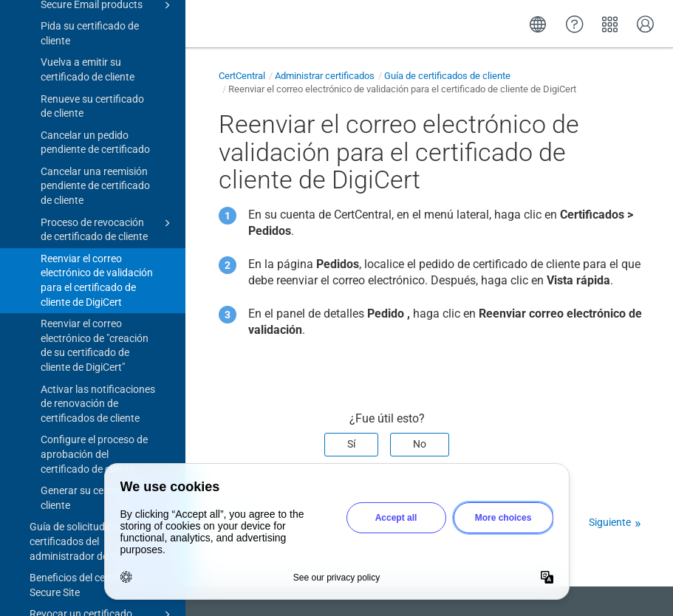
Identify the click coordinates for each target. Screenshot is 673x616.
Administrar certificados (325, 76)
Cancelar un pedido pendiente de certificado (95, 128)
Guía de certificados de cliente (447, 76)
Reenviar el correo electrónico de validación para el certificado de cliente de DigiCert (97, 266)
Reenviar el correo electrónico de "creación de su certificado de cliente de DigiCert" (95, 331)
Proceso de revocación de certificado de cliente (108, 214)
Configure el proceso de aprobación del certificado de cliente (94, 439)
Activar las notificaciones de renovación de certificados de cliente (98, 389)
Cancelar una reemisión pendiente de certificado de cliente (95, 171)
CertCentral (242, 76)
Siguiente (610, 522)
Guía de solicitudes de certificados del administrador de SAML (102, 526)
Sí (351, 444)
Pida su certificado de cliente (90, 18)
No (420, 444)
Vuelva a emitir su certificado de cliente (88, 55)
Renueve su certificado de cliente (92, 92)
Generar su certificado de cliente (98, 483)
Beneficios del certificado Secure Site (102, 569)
